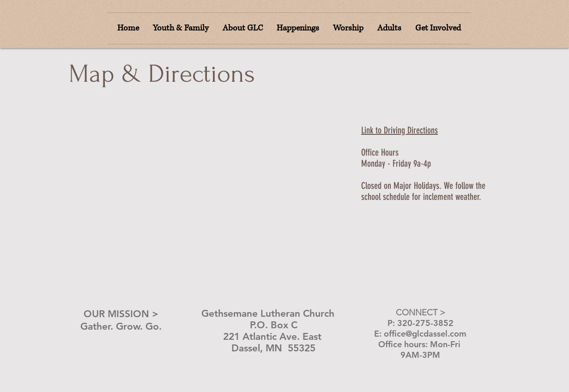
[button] (348, 28)
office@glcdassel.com (425, 334)
